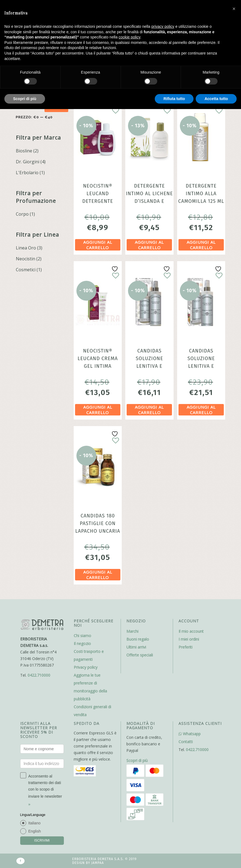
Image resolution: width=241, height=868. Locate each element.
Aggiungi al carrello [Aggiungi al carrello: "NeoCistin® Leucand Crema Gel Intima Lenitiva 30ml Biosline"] (98, 410)
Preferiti (185, 647)
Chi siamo (82, 636)
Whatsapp (190, 734)
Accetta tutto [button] (216, 99)
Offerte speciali (140, 655)
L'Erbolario (27, 173)
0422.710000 (39, 675)
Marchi (132, 631)
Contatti (186, 742)
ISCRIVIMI (42, 840)
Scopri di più (137, 760)
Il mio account (191, 631)
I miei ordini (189, 639)
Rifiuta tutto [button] (174, 99)
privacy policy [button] (163, 26)
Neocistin (26, 259)
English (35, 831)
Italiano (35, 823)
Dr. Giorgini (28, 162)
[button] (234, 9)
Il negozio (82, 644)
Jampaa (97, 863)
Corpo (22, 214)
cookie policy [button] (130, 37)
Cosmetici (26, 270)
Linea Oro (26, 248)
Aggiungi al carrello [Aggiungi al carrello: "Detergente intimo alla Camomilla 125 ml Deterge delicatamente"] (201, 245)
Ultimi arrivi (136, 647)
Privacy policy (86, 667)
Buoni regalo (138, 639)
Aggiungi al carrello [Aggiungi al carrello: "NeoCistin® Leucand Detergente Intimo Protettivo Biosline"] (98, 245)
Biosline (24, 151)
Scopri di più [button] (25, 99)
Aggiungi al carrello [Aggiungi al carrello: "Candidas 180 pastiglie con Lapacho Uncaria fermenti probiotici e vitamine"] (98, 575)
